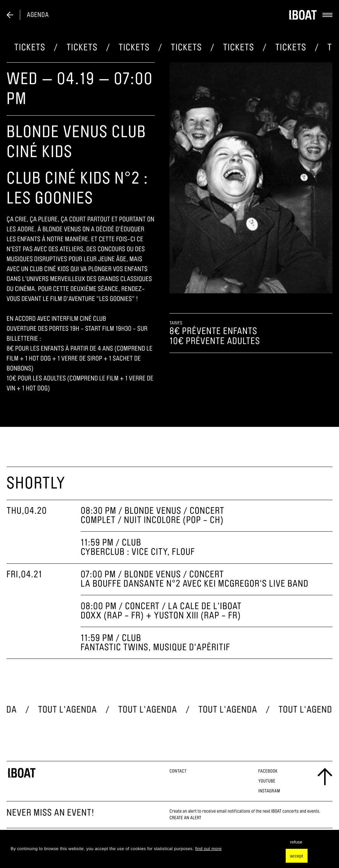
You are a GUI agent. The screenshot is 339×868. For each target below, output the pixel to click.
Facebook (268, 771)
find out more (209, 849)
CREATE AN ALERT (185, 818)
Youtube (267, 781)
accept (296, 856)
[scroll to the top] (325, 777)
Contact (178, 771)
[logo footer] (22, 773)
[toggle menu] (325, 15)
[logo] (303, 15)
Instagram (269, 791)
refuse (296, 842)
